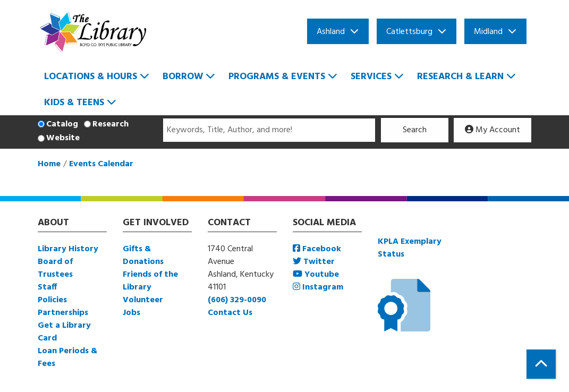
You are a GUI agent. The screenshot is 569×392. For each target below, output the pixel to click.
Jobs (131, 313)
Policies (52, 300)
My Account (492, 130)
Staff (47, 287)
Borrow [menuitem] (183, 77)
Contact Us (230, 313)
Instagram (318, 287)
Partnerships (63, 313)
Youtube (316, 275)
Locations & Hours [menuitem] (91, 77)
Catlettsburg (409, 32)
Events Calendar (101, 164)
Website (63, 138)
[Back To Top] (541, 364)
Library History (68, 249)
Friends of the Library (150, 281)
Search (415, 130)
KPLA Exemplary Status (410, 248)
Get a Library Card (64, 332)
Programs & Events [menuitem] (277, 77)
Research (111, 124)
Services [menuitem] (371, 77)
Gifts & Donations (143, 255)
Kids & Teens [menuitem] (74, 103)
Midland (488, 32)
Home (49, 164)
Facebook (317, 249)
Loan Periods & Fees (67, 357)
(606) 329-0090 (237, 300)
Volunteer (143, 300)
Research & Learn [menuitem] (460, 77)
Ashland (331, 32)
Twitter (314, 262)
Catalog (62, 124)
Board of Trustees (55, 268)
